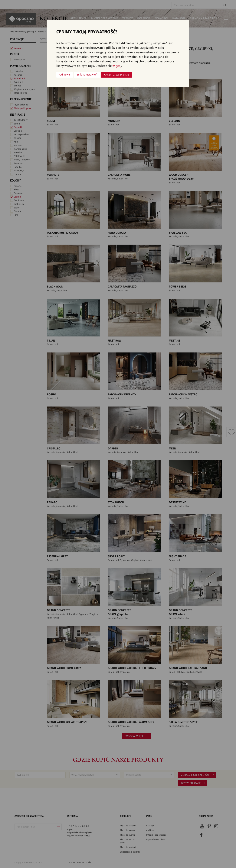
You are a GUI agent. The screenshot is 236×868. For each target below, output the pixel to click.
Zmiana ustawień (87, 75)
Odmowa (65, 75)
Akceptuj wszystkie (116, 75)
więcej (117, 66)
